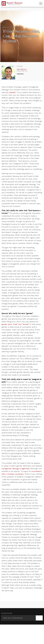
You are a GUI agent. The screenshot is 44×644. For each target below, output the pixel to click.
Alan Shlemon (22, 69)
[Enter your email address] (19, 618)
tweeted (12, 92)
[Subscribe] (39, 618)
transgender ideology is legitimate (16, 469)
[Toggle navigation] (41, 3)
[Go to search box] (39, 3)
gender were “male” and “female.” (15, 324)
